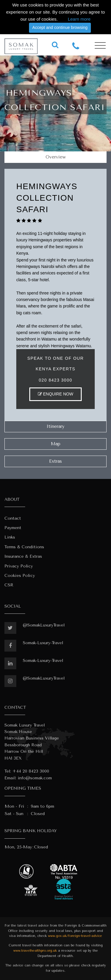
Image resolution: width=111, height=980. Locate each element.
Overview (56, 157)
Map (56, 444)
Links (10, 537)
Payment (13, 528)
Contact (13, 518)
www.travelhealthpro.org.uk (35, 951)
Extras (55, 461)
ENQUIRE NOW (56, 394)
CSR (9, 585)
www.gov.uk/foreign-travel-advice (75, 936)
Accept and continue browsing (60, 27)
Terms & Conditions (24, 547)
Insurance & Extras (23, 556)
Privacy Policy (19, 566)
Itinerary (55, 426)
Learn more (79, 19)
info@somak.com (35, 778)
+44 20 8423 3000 (31, 771)
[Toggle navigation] (100, 46)
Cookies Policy (20, 576)
